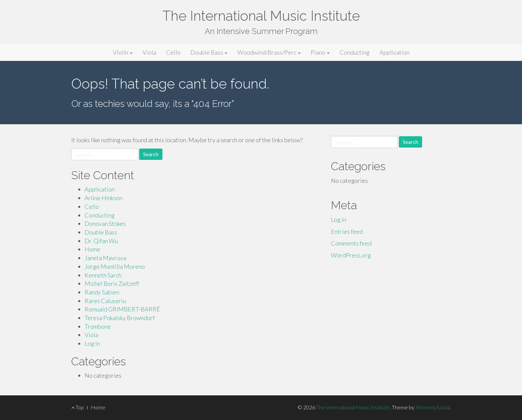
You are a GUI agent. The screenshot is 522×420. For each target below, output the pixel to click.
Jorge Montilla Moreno (115, 266)
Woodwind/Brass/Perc (269, 52)
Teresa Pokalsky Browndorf (120, 318)
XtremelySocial (433, 407)
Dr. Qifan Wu (101, 241)
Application (394, 52)
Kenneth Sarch (103, 275)
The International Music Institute (261, 16)
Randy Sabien (102, 292)
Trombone (98, 326)
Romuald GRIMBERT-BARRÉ (122, 309)
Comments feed (351, 243)
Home (92, 249)
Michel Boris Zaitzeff (112, 283)
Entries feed (347, 231)
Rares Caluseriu (105, 301)
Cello (173, 52)
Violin (123, 52)
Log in (92, 343)
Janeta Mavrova (105, 258)
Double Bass (209, 52)
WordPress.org (351, 255)
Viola (149, 52)
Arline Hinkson (104, 198)
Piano (320, 52)
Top (78, 407)
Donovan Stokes (105, 223)
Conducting (355, 52)
